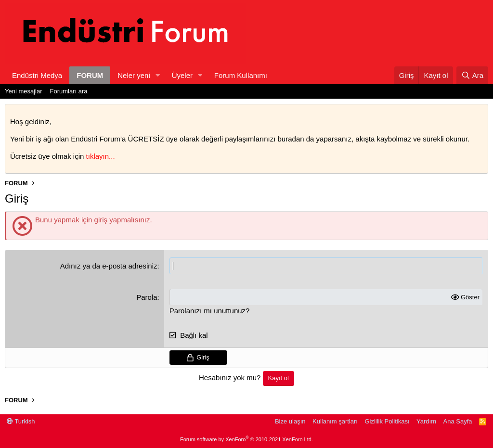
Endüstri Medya (37, 75)
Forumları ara (69, 91)
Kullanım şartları (335, 421)
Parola (147, 297)
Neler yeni (134, 75)
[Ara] (472, 75)
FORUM (90, 75)
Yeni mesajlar (24, 91)
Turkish (21, 421)
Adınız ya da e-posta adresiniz (109, 266)
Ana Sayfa (458, 421)
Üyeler (182, 75)
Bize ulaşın (290, 421)
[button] (158, 75)
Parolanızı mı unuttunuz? (210, 311)
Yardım (426, 421)
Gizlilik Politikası (387, 421)
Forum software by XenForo (246, 439)
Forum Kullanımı (241, 75)
